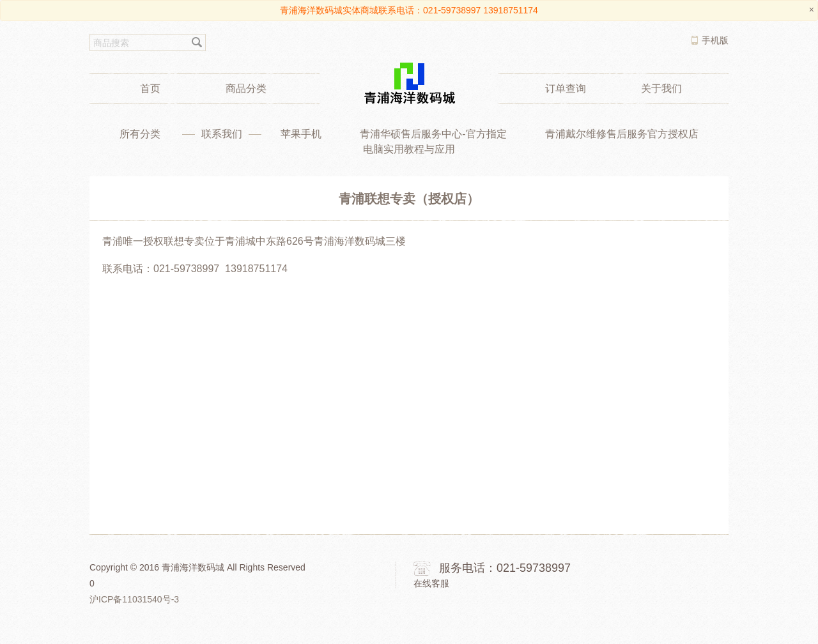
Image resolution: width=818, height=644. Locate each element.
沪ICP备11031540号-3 (134, 599)
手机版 (715, 40)
